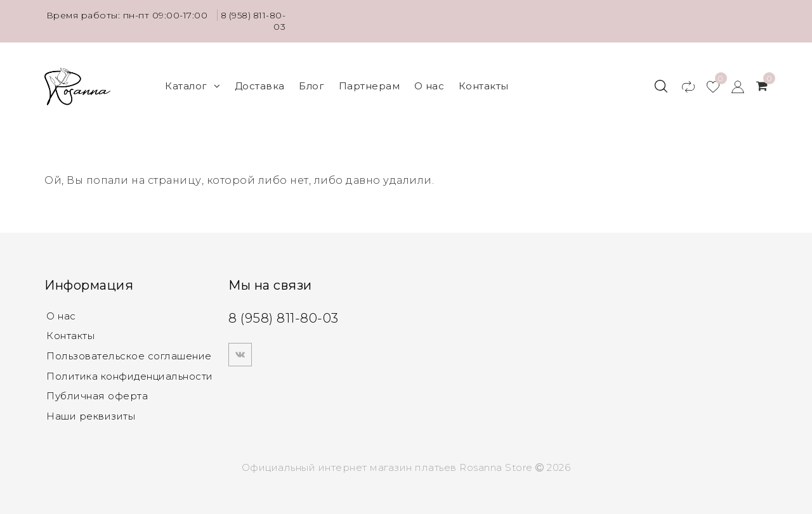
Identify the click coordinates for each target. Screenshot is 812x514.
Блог (311, 83)
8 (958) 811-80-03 (259, 21)
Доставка (260, 83)
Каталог (193, 83)
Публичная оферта (97, 392)
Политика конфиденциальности (130, 372)
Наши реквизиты (91, 412)
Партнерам (370, 83)
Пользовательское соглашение (129, 351)
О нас (429, 83)
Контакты (484, 83)
